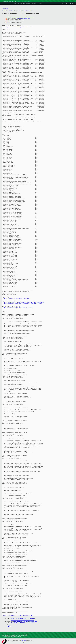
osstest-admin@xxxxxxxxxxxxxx (27, 17)
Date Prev (4, 11)
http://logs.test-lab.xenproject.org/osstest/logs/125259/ (17, 27)
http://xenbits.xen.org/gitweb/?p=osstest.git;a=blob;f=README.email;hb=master (25, 302)
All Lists (6, 9)
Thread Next (19, 11)
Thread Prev (14, 11)
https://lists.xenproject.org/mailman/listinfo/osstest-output (18, 615)
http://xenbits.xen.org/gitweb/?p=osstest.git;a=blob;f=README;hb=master (23, 304)
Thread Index (30, 11)
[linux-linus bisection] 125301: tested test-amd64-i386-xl (23, 620)
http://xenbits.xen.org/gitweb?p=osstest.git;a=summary (19, 308)
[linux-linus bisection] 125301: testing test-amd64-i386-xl (23, 619)
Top (3, 9)
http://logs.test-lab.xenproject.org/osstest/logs (17, 298)
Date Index (24, 11)
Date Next (9, 11)
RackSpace (23, 641)
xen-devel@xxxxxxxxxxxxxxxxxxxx (13, 17)
